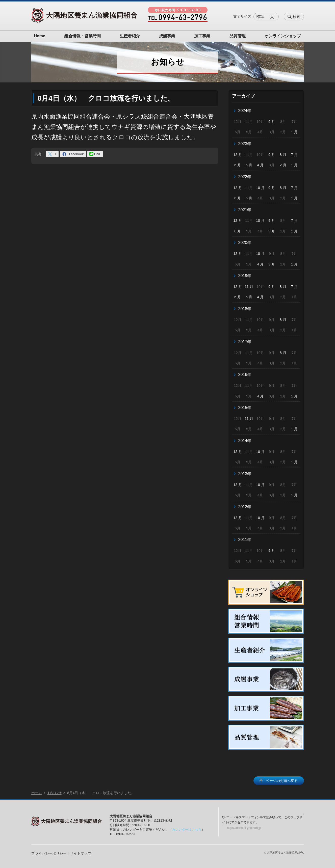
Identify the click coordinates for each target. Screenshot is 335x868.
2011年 (245, 540)
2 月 (283, 165)
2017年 (245, 342)
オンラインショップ (283, 36)
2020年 (245, 243)
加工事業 (202, 36)
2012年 (245, 507)
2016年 (245, 375)
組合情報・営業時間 (83, 36)
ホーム (37, 793)
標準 (260, 17)
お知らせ (55, 793)
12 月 (237, 155)
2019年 (245, 276)
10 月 (260, 188)
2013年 (245, 474)
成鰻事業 (167, 36)
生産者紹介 (130, 36)
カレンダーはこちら (187, 830)
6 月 (238, 165)
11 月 (249, 287)
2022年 (245, 177)
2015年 (245, 408)
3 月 (272, 231)
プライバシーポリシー (49, 853)
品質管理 (238, 36)
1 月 (294, 132)
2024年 (245, 111)
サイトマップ (81, 853)
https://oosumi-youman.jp (244, 828)
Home (40, 36)
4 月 (260, 165)
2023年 (245, 144)
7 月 (294, 155)
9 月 (272, 122)
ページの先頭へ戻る (282, 781)
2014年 (245, 441)
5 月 (249, 165)
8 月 (283, 155)
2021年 (245, 210)
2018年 (245, 309)
